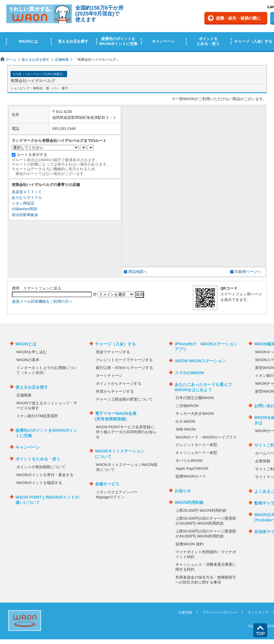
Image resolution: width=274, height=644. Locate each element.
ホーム (11, 60)
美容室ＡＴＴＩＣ (27, 192)
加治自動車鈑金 (25, 215)
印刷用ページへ (248, 272)
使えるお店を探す (36, 60)
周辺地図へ (138, 272)
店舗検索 (62, 60)
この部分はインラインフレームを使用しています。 (137, 27)
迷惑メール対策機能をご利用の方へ (42, 301)
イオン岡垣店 (23, 203)
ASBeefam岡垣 (24, 209)
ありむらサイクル (27, 197)
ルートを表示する (32, 155)
